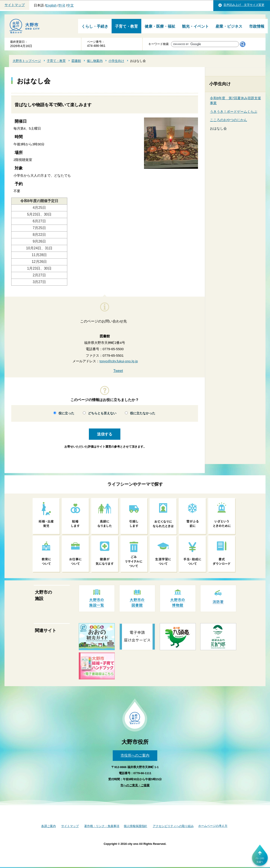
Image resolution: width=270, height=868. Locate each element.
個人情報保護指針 (135, 826)
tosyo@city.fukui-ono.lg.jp (119, 361)
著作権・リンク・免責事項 (102, 826)
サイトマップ (15, 5)
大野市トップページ (27, 61)
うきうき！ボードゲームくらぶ (234, 112)
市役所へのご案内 (135, 755)
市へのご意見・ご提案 (135, 785)
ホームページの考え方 (213, 826)
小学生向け (116, 61)
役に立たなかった (143, 413)
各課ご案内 (48, 826)
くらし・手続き (95, 26)
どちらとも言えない (102, 413)
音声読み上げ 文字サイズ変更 (244, 5)
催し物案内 (95, 61)
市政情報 (257, 26)
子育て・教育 (126, 26)
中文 (70, 5)
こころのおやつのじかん (228, 120)
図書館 (76, 61)
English (51, 5)
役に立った (66, 413)
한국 (62, 5)
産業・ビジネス (229, 26)
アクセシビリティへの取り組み (173, 826)
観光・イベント (195, 26)
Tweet (118, 371)
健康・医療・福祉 (160, 26)
